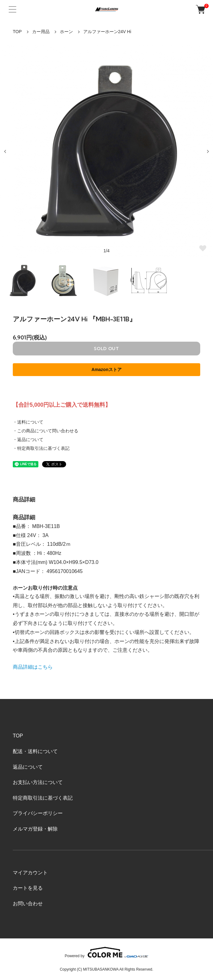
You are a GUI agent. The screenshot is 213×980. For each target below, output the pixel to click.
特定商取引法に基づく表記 (43, 798)
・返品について (28, 440)
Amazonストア (106, 369)
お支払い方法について (38, 782)
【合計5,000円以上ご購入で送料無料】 (62, 405)
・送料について (28, 422)
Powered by (107, 952)
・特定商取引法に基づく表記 (41, 448)
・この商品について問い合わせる (46, 431)
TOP (17, 32)
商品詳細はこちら (33, 667)
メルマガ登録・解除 (35, 829)
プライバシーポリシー (38, 813)
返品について (28, 767)
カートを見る (28, 888)
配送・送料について (35, 751)
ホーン (66, 32)
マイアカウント (30, 873)
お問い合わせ (28, 904)
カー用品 (41, 32)
